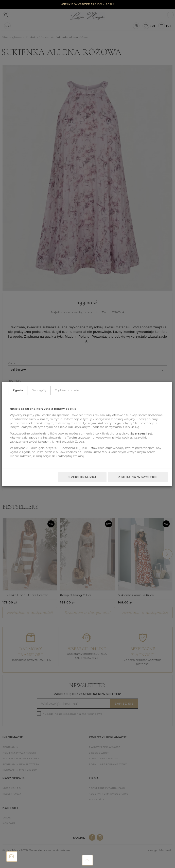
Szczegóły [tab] (39, 390)
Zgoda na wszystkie (138, 477)
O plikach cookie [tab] (67, 390)
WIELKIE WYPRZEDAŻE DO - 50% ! (87, 4)
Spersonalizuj (82, 477)
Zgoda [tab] (18, 390)
